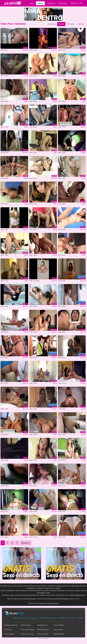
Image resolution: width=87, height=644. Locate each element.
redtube (83, 127)
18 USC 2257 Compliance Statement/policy (43, 603)
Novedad (71, 24)
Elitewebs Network (11, 625)
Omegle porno (42, 625)
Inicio (32, 3)
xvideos (83, 50)
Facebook (71, 618)
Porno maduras (59, 625)
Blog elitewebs (59, 634)
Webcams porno (43, 629)
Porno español (9, 634)
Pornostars (63, 3)
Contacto (62, 618)
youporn (25, 435)
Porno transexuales (28, 629)
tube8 (26, 76)
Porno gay (8, 629)
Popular (61, 24)
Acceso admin (44, 639)
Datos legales (18, 618)
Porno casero (58, 629)
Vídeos (40, 3)
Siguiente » (26, 543)
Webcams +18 (76, 3)
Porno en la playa (27, 634)
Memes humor (26, 625)
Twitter (80, 618)
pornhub (25, 50)
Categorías (51, 3)
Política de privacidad (48, 618)
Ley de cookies (32, 618)
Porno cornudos (43, 634)
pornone (54, 50)
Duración (81, 24)
